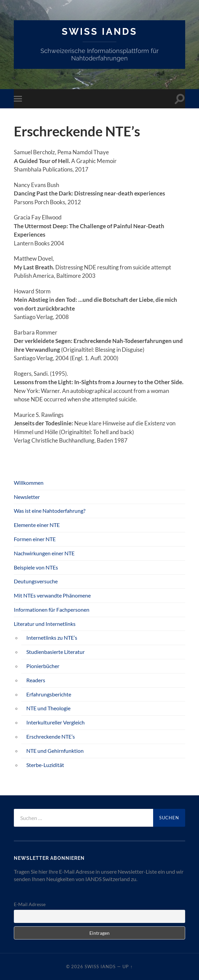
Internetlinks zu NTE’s (52, 638)
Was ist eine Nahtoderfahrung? (50, 511)
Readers (36, 680)
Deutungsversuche (36, 581)
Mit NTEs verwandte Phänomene (52, 595)
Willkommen (29, 483)
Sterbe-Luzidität (45, 765)
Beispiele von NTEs (36, 567)
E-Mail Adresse (30, 904)
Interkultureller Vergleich (55, 722)
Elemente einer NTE (37, 525)
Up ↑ (127, 966)
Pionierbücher (43, 666)
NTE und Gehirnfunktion (55, 751)
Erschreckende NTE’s (51, 736)
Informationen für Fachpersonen (52, 610)
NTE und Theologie (48, 708)
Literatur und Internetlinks (45, 624)
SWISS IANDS (99, 32)
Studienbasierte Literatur (55, 652)
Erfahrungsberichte (49, 694)
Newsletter (27, 497)
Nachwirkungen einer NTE (44, 553)
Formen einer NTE (35, 539)
